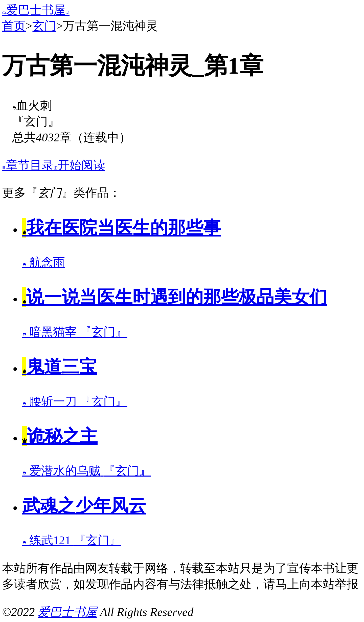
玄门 (44, 26)
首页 (14, 26)
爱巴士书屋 (36, 10)
